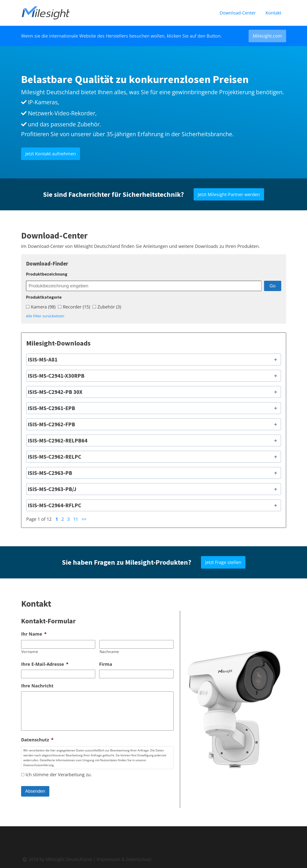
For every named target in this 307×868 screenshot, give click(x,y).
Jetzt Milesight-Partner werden (229, 194)
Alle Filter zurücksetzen (45, 316)
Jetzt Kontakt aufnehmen (51, 154)
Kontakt (273, 13)
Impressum (108, 859)
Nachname (109, 652)
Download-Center (238, 13)
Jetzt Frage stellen (223, 562)
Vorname (30, 652)
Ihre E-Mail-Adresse (45, 664)
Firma (106, 664)
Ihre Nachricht (37, 686)
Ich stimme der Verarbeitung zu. (59, 775)
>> (84, 519)
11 (76, 519)
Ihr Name (34, 634)
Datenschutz (37, 740)
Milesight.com (267, 36)
